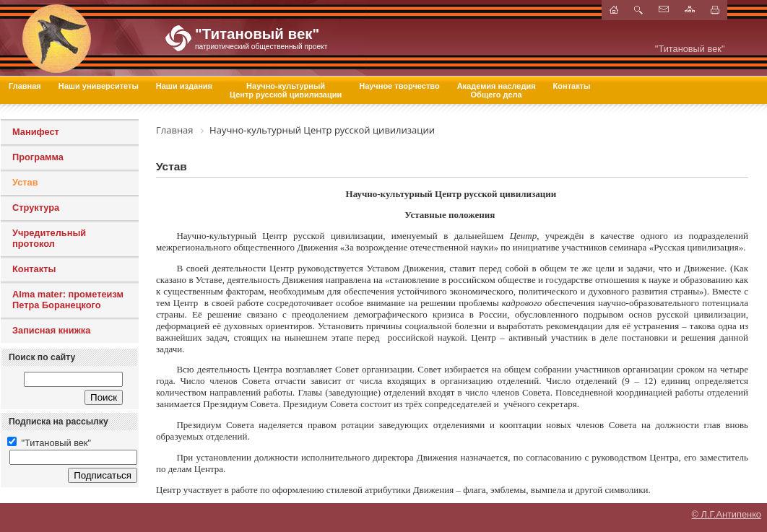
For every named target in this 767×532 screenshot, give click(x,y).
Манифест (36, 132)
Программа (38, 157)
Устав (25, 182)
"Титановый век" (49, 443)
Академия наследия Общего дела (497, 90)
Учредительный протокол (49, 238)
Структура (36, 208)
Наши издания (184, 86)
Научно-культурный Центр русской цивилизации (286, 90)
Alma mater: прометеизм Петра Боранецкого (68, 300)
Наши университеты (99, 86)
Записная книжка (51, 330)
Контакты (572, 86)
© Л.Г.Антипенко (727, 514)
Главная (25, 86)
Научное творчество (399, 86)
